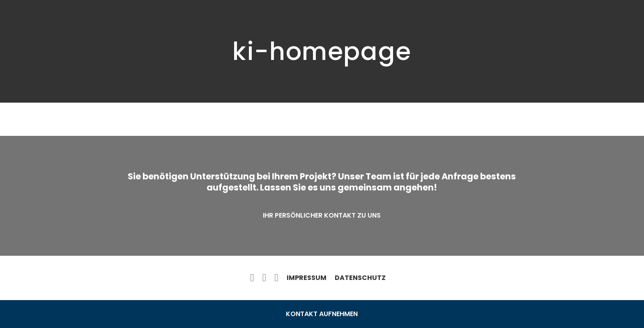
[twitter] (264, 278)
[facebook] (252, 278)
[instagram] (276, 278)
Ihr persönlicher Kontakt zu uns (322, 215)
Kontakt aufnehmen (322, 314)
